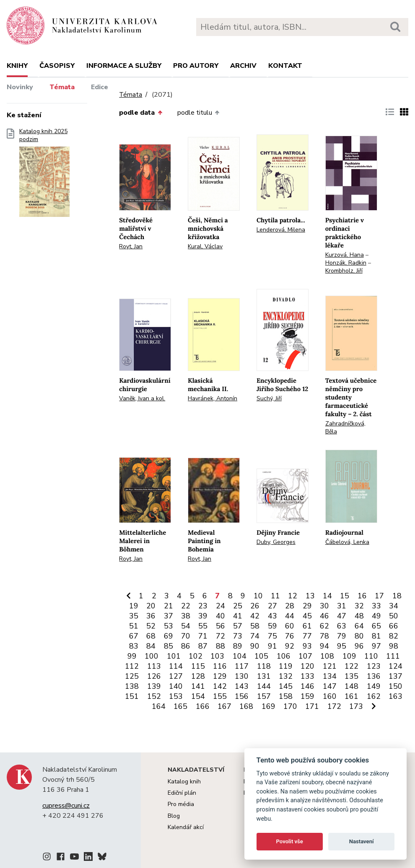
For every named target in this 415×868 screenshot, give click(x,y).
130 (242, 676)
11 (275, 596)
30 (324, 606)
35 (134, 616)
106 (284, 656)
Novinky (20, 87)
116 (220, 666)
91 (272, 646)
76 (290, 636)
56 (220, 626)
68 (151, 636)
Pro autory (196, 66)
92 (290, 646)
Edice (100, 87)
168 (246, 706)
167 (224, 706)
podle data (140, 113)
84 (151, 646)
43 (272, 616)
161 (351, 696)
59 (272, 626)
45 (307, 616)
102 (196, 656)
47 (342, 616)
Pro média (181, 804)
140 (176, 686)
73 (238, 636)
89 (238, 646)
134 (330, 676)
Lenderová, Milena (281, 230)
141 (198, 686)
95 (342, 646)
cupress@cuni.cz (66, 806)
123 (374, 666)
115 (198, 666)
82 (394, 636)
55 (203, 626)
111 (393, 656)
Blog (174, 816)
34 (394, 606)
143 (242, 686)
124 (396, 666)
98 (394, 646)
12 (293, 596)
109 (349, 656)
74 (255, 636)
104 (240, 656)
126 (154, 676)
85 (169, 646)
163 (396, 696)
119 (286, 666)
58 (255, 626)
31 (342, 606)
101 (174, 656)
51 (134, 626)
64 (359, 626)
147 (330, 686)
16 (362, 596)
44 (290, 616)
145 (286, 686)
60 (290, 626)
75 (272, 636)
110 (371, 656)
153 (176, 696)
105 (261, 656)
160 (330, 696)
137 (396, 676)
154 (198, 696)
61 (307, 626)
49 (376, 616)
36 (151, 616)
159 (307, 696)
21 (169, 606)
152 (154, 696)
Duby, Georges (276, 542)
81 (376, 636)
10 (258, 596)
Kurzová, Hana (345, 255)
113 (154, 666)
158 (286, 696)
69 (169, 636)
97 (376, 646)
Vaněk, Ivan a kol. (142, 398)
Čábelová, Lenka (347, 542)
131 (264, 676)
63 (342, 626)
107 (305, 656)
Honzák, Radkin (346, 263)
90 (255, 646)
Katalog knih (184, 782)
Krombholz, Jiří (344, 271)
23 (203, 606)
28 (290, 606)
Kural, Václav (205, 246)
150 (396, 686)
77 (307, 636)
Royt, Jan (131, 246)
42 (255, 616)
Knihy (17, 66)
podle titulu (198, 113)
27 (272, 606)
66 (394, 626)
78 (324, 636)
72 (220, 636)
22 (186, 606)
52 (151, 626)
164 (159, 706)
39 (203, 616)
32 (359, 606)
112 (132, 666)
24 (220, 606)
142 (220, 686)
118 (264, 666)
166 (203, 706)
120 (307, 666)
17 (379, 596)
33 (376, 606)
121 (330, 666)
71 (203, 636)
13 (310, 596)
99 (132, 656)
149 (374, 686)
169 (268, 706)
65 (376, 626)
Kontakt (285, 66)
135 (351, 676)
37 (169, 616)
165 (180, 706)
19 (134, 606)
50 (394, 616)
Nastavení (362, 841)
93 (307, 646)
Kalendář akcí (186, 827)
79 (342, 636)
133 (307, 676)
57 (238, 626)
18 (397, 596)
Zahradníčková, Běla (345, 428)
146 (307, 686)
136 (374, 676)
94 (324, 646)
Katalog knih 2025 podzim (44, 175)
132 (286, 676)
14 (327, 596)
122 (351, 666)
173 (356, 706)
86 (186, 646)
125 (132, 676)
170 (290, 706)
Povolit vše (290, 841)
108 (327, 656)
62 (324, 626)
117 (242, 666)
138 (132, 686)
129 (220, 676)
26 (255, 606)
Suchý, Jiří (269, 398)
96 (359, 646)
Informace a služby (124, 66)
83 (134, 646)
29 (307, 606)
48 (359, 616)
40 (220, 616)
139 (154, 686)
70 (186, 636)
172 (334, 706)
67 (134, 636)
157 (264, 696)
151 (132, 696)
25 (238, 606)
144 (264, 686)
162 (374, 696)
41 (238, 616)
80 (359, 636)
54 (186, 626)
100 (152, 656)
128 (198, 676)
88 (220, 646)
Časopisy (57, 66)
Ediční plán (182, 793)
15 (345, 596)
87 (203, 646)
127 (176, 676)
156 (242, 696)
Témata (62, 87)
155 (220, 696)
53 (169, 626)
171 (312, 706)
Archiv (243, 66)
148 (351, 686)
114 (176, 666)
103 (217, 656)
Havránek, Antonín (213, 398)
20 (151, 606)
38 (186, 616)
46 (324, 616)
